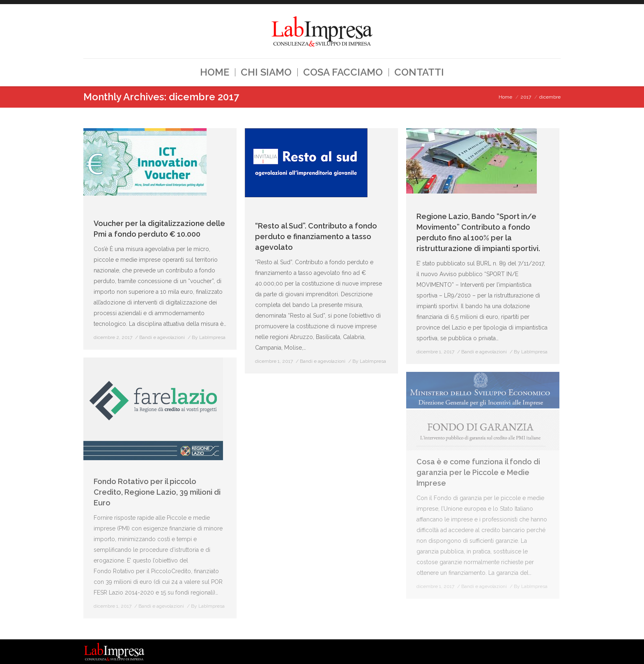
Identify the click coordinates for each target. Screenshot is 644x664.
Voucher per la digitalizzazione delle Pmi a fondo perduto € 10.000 (159, 229)
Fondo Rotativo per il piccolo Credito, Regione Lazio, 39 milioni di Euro (157, 492)
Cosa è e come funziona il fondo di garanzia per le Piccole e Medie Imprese (478, 472)
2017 (526, 97)
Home (505, 97)
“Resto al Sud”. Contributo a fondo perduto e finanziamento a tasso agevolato (316, 236)
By (209, 337)
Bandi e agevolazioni (162, 337)
